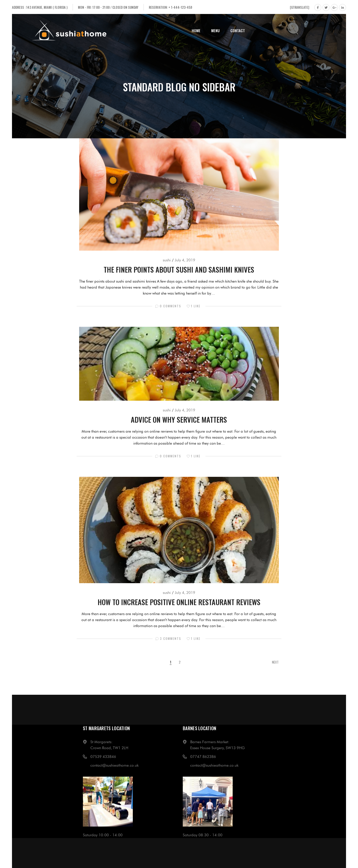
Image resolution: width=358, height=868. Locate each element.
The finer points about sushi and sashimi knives (179, 269)
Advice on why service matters (179, 419)
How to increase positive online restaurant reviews (179, 602)
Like (194, 306)
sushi (167, 260)
